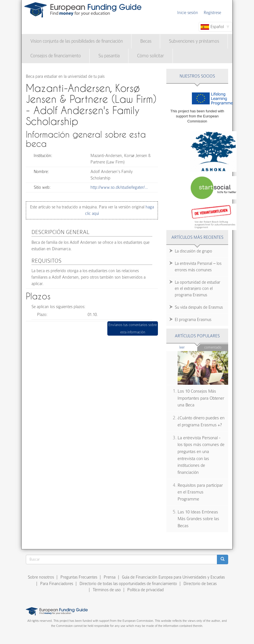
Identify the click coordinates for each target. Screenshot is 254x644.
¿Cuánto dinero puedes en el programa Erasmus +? (201, 421)
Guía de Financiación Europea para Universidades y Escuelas (173, 577)
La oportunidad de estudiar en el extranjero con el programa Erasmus (198, 289)
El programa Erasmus (193, 320)
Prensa (110, 577)
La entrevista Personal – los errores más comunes (198, 267)
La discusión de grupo (193, 251)
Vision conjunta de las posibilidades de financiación (77, 41)
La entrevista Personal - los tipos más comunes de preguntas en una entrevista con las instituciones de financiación (201, 455)
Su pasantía (109, 56)
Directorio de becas (200, 584)
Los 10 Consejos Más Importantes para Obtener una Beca (201, 398)
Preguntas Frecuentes (79, 577)
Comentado (213, 347)
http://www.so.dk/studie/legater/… (119, 187)
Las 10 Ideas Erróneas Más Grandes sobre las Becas (198, 519)
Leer (188, 347)
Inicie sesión (188, 13)
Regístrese (212, 13)
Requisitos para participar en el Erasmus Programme (200, 492)
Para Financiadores (57, 584)
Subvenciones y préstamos (194, 41)
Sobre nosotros (41, 577)
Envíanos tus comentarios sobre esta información (133, 328)
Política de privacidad (146, 590)
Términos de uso (107, 590)
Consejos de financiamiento (56, 56)
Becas (146, 41)
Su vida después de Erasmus (199, 307)
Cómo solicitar (151, 56)
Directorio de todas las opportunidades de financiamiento (128, 584)
